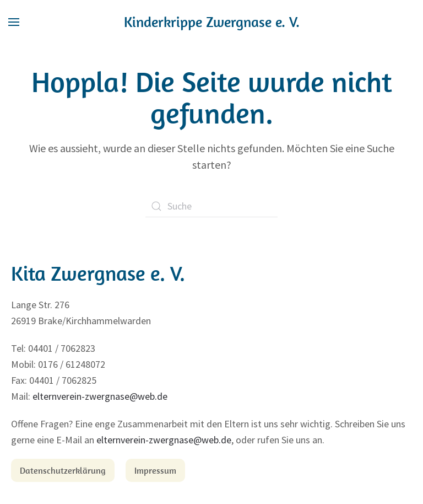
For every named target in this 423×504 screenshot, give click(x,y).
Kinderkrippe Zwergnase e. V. (212, 22)
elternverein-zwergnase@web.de (100, 396)
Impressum (155, 470)
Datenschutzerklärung (63, 470)
